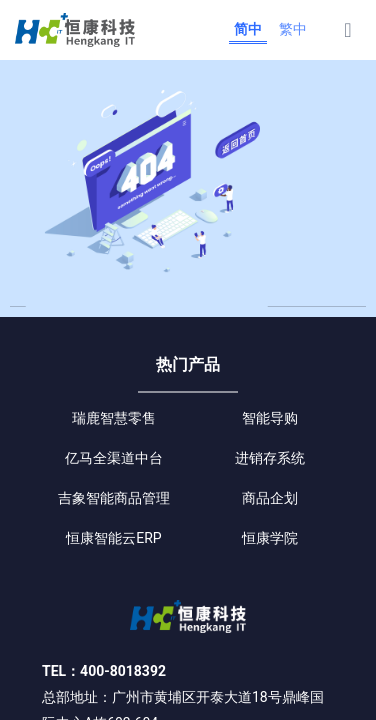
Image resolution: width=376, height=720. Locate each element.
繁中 (293, 29)
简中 (248, 29)
